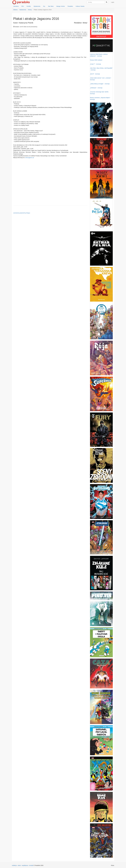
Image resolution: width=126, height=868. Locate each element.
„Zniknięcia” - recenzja (96, 88)
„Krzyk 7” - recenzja (95, 64)
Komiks (29, 6)
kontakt (31, 865)
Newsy (30, 10)
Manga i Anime (61, 6)
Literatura (16, 6)
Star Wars (51, 6)
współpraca (25, 865)
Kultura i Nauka (80, 6)
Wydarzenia (37, 6)
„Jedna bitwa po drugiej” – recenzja (100, 84)
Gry (44, 6)
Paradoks (70, 6)
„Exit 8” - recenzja (95, 74)
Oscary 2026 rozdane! (96, 60)
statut (19, 865)
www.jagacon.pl (30, 158)
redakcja (14, 865)
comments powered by (22, 213)
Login (113, 2)
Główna (15, 10)
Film (23, 6)
